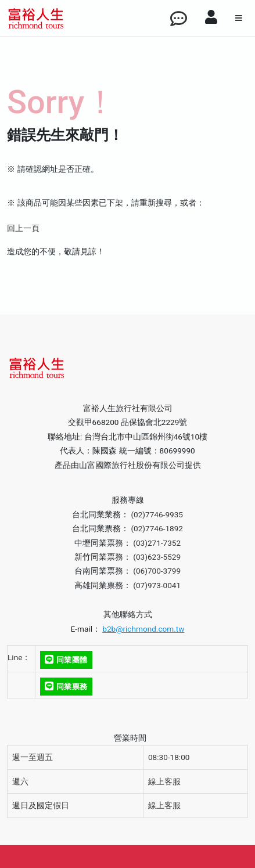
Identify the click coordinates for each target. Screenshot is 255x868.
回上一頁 (23, 228)
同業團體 (66, 660)
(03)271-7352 (157, 543)
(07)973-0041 (157, 585)
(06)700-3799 (157, 571)
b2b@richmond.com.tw (143, 629)
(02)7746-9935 (157, 514)
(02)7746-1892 (157, 528)
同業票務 (66, 687)
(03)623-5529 (157, 557)
